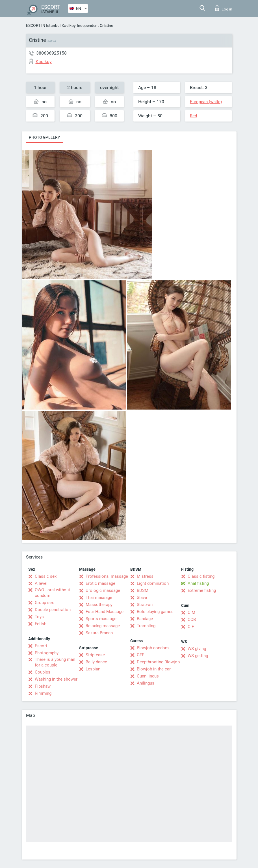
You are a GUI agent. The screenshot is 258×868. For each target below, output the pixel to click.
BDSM (143, 590)
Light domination (153, 583)
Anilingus (146, 683)
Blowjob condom (153, 648)
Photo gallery (44, 137)
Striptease (95, 655)
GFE (141, 655)
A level (41, 583)
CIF (191, 627)
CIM (191, 612)
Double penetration (53, 610)
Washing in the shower (56, 679)
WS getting (198, 656)
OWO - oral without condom (52, 593)
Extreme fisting (202, 590)
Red (193, 116)
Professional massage (107, 576)
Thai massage (99, 598)
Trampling (146, 626)
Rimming (43, 693)
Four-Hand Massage (105, 612)
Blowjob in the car (154, 669)
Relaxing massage (103, 626)
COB (192, 620)
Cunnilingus (148, 676)
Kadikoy (69, 25)
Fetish (41, 624)
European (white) (206, 102)
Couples (43, 672)
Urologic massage (103, 590)
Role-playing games (155, 612)
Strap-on (145, 605)
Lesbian (93, 669)
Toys (39, 617)
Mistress (145, 576)
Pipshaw (43, 686)
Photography (47, 653)
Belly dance (96, 662)
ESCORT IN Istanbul (43, 25)
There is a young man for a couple (55, 662)
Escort (41, 646)
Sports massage (101, 619)
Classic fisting (201, 576)
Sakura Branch (99, 633)
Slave (142, 598)
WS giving (197, 649)
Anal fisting (198, 583)
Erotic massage (100, 583)
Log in (224, 8)
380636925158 (51, 53)
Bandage (145, 619)
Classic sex (46, 576)
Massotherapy (99, 605)
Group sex (44, 603)
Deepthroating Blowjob (158, 662)
